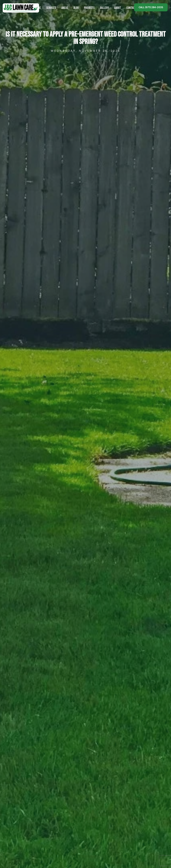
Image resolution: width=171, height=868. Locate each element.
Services (51, 8)
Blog (76, 8)
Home (38, 8)
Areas (65, 8)
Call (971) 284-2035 (151, 7)
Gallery (104, 8)
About (118, 8)
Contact (131, 8)
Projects (89, 8)
